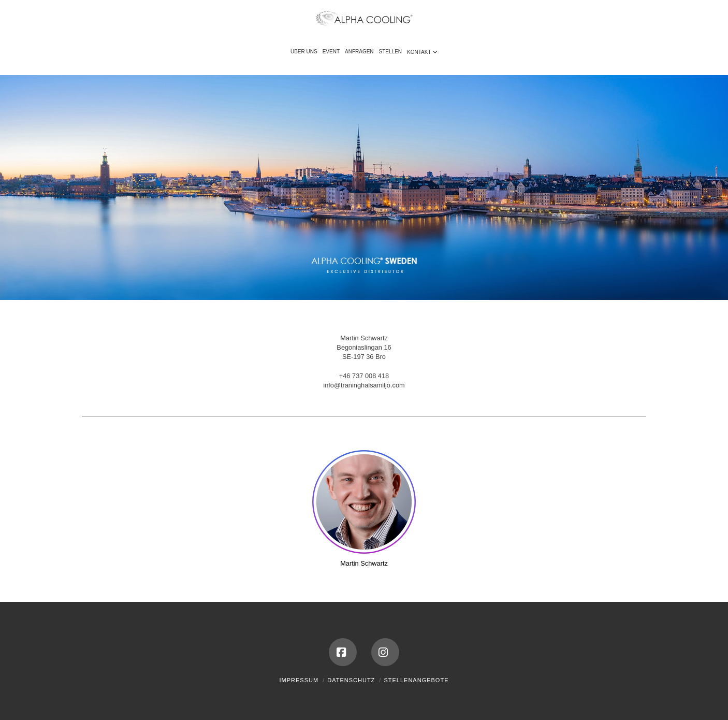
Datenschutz (351, 680)
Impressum (299, 680)
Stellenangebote (416, 680)
